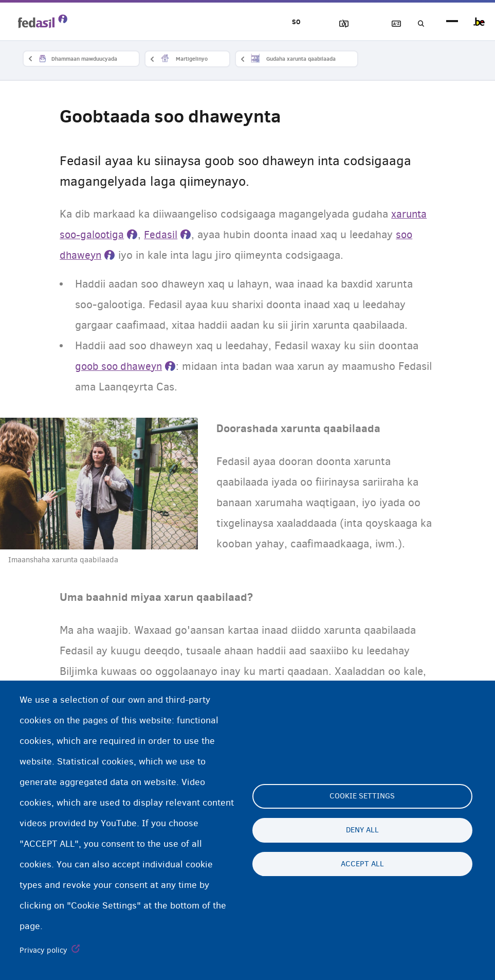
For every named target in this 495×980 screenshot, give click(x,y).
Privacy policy (43, 950)
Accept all (362, 864)
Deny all (362, 830)
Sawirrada (329, 24)
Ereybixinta (388, 24)
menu (452, 22)
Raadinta (417, 24)
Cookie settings (362, 796)
